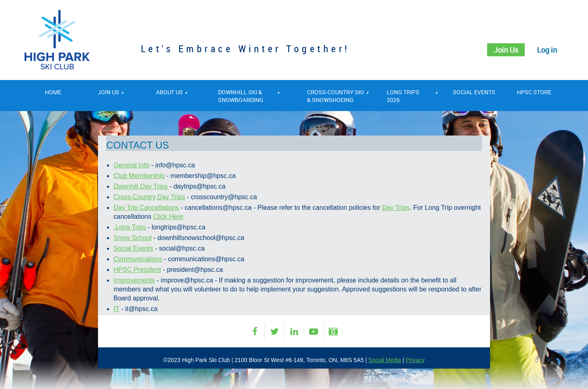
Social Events (133, 248)
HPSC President (137, 270)
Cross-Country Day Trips (149, 197)
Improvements (134, 280)
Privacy (415, 360)
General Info (131, 165)
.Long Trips (130, 227)
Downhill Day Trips (140, 186)
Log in (547, 50)
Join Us (506, 50)
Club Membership (139, 176)
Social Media (385, 360)
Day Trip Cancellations (146, 208)
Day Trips (396, 208)
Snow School (133, 238)
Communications (138, 259)
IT (116, 309)
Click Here (168, 217)
